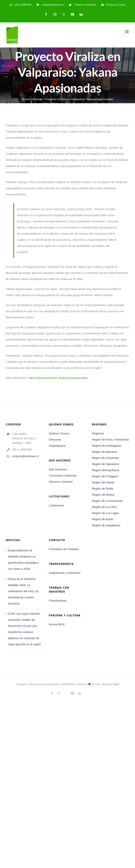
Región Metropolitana (106, 470)
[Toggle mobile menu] (127, 32)
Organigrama (57, 446)
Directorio (55, 439)
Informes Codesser (61, 482)
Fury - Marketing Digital (107, 684)
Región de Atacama (104, 452)
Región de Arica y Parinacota (110, 439)
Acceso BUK (57, 624)
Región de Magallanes (106, 525)
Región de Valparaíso (106, 464)
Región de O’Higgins (105, 476)
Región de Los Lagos (105, 513)
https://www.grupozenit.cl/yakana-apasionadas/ (58, 378)
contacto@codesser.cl (25, 456)
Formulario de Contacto (64, 549)
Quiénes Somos (59, 433)
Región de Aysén (103, 519)
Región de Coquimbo (105, 458)
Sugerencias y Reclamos (65, 573)
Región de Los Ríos (104, 507)
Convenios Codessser (63, 475)
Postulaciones (58, 601)
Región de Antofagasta (106, 446)
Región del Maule (103, 482)
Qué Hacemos (58, 469)
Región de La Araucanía (107, 501)
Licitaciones (56, 505)
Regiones (98, 433)
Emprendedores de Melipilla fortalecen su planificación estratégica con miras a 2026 (23, 560)
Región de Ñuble (103, 488)
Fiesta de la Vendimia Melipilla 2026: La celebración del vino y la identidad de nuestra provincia (23, 591)
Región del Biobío (103, 495)
